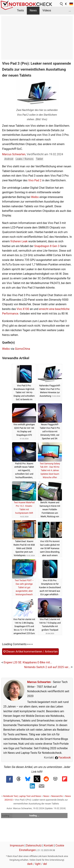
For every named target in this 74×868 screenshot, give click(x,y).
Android (9, 159)
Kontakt (49, 845)
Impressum (17, 845)
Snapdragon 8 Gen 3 (47, 246)
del (45, 864)
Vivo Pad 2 (35, 180)
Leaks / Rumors (25, 159)
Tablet (39, 159)
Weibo (35, 197)
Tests (20, 10)
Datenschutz (34, 845)
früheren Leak (19, 241)
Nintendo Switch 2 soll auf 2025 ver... (48, 667)
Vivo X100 (23, 309)
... (70, 10)
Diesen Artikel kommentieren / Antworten (30, 652)
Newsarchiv (57, 796)
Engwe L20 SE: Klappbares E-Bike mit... (27, 662)
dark (30, 864)
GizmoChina (23, 349)
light (38, 864)
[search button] (62, 4)
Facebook (63, 758)
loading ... (7, 816)
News (33, 10)
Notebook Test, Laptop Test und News (22, 796)
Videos (47, 10)
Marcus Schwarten (14, 154)
